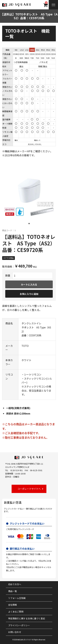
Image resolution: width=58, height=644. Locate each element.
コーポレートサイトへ (29, 489)
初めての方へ (15, 584)
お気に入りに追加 (29, 294)
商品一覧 (13, 591)
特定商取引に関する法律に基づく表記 (27, 618)
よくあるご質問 (16, 612)
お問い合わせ (15, 632)
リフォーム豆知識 (17, 598)
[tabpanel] (29, 197)
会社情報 (13, 605)
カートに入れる (29, 284)
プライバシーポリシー (19, 625)
